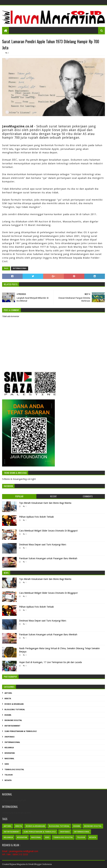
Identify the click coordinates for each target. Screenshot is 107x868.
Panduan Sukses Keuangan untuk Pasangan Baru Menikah (48, 558)
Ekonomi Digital (13, 720)
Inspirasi (10, 737)
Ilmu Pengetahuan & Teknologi (21, 731)
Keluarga (9, 748)
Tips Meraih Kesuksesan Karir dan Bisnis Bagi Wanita (45, 503)
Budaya (8, 715)
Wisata (8, 780)
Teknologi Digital (14, 770)
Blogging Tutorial (15, 710)
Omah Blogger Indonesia (40, 864)
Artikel (8, 693)
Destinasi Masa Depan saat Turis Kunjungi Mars (43, 545)
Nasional (9, 759)
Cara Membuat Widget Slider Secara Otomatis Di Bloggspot (48, 531)
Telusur (9, 775)
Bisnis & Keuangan (14, 704)
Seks (7, 764)
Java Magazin (18, 864)
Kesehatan (10, 753)
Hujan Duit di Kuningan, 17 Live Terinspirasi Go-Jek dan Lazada (50, 662)
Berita (8, 699)
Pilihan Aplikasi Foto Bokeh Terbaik (36, 517)
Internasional (20, 268)
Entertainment (12, 726)
